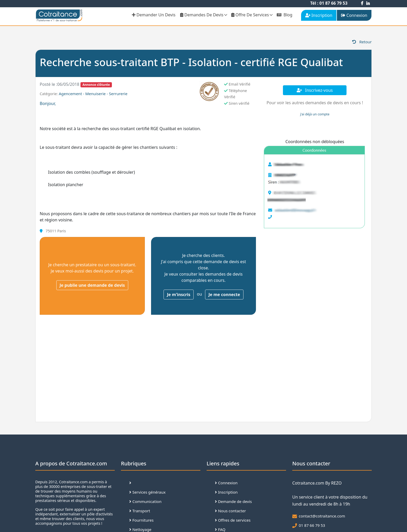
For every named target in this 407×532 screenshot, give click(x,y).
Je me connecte (224, 295)
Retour (362, 42)
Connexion (226, 483)
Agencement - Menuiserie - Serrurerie (93, 94)
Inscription (226, 492)
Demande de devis (233, 501)
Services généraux (147, 492)
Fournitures (141, 520)
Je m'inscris (179, 295)
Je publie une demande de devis (92, 285)
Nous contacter (230, 511)
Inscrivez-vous (315, 90)
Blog (284, 15)
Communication (145, 501)
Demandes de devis (202, 15)
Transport (140, 511)
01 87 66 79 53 (312, 525)
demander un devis (154, 15)
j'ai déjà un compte (315, 114)
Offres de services (233, 520)
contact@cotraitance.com (322, 516)
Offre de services (250, 15)
